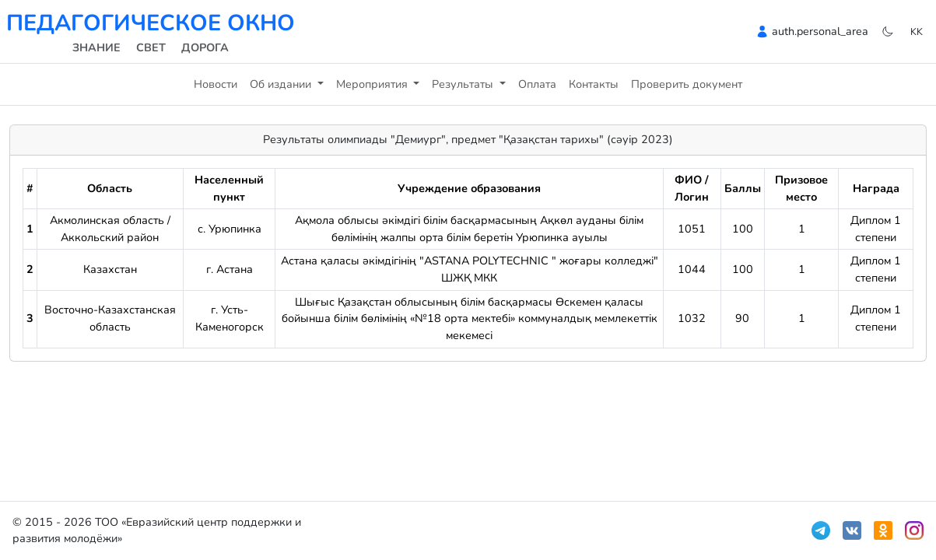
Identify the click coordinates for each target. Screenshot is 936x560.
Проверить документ (687, 84)
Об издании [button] (282, 84)
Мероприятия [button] (373, 84)
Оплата (537, 84)
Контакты (594, 84)
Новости (216, 84)
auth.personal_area (820, 31)
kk (917, 31)
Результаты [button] (464, 84)
